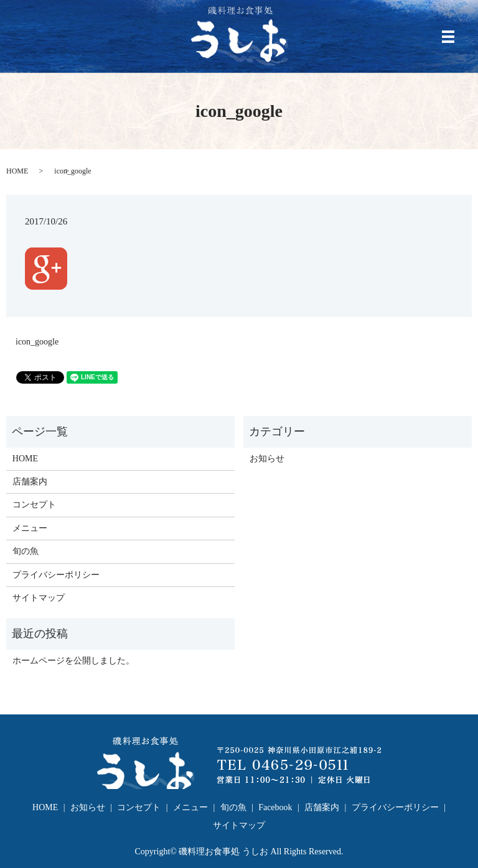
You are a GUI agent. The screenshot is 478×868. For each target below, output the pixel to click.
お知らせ (267, 459)
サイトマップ (39, 598)
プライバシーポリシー (56, 575)
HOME (17, 171)
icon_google (37, 342)
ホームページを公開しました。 (73, 661)
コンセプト (34, 505)
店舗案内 (30, 482)
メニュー (30, 528)
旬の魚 (26, 551)
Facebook (275, 807)
